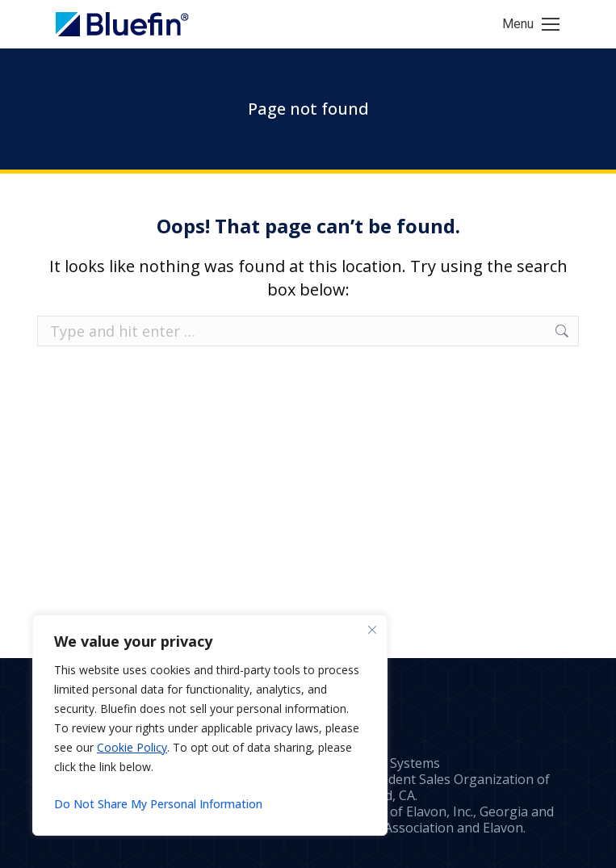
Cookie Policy (132, 747)
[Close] (372, 630)
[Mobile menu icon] (531, 24)
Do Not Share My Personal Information (158, 804)
